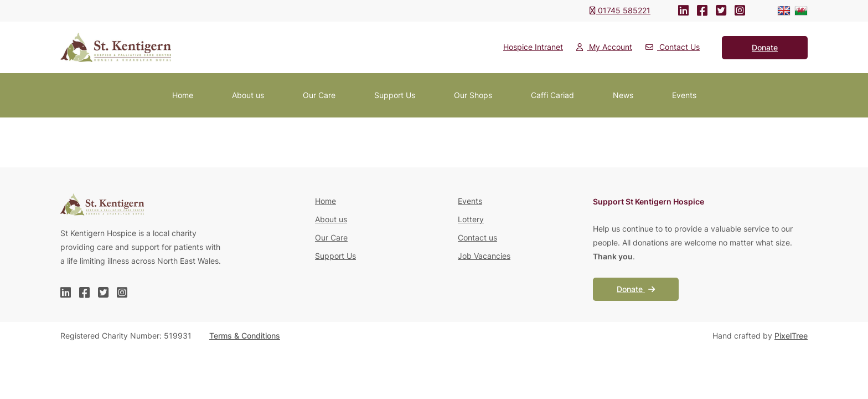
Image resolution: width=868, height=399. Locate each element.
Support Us (395, 95)
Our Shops (473, 95)
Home (183, 95)
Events (684, 95)
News (623, 95)
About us (248, 95)
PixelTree (791, 336)
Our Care (319, 95)
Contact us (477, 237)
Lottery (471, 219)
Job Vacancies (484, 256)
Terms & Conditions (245, 336)
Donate (636, 289)
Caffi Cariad (552, 95)
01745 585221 (620, 10)
